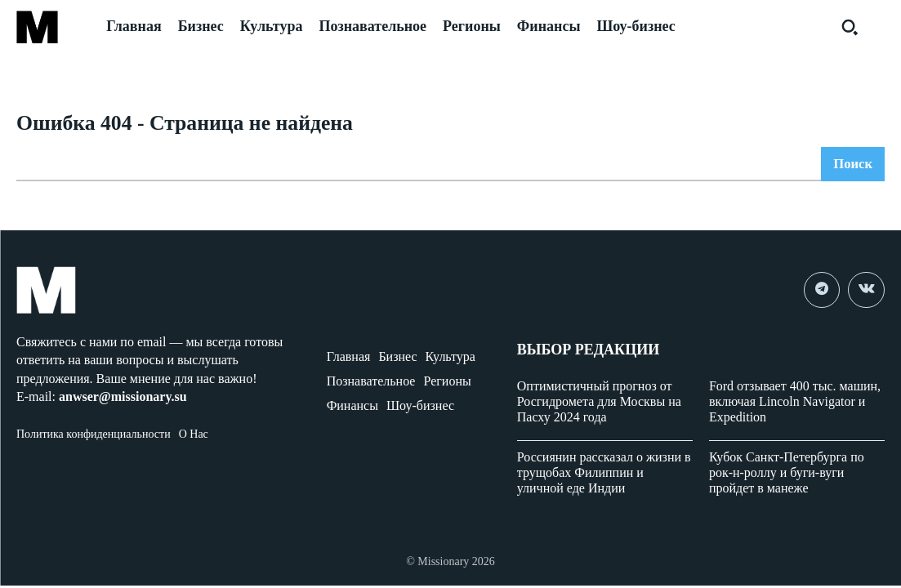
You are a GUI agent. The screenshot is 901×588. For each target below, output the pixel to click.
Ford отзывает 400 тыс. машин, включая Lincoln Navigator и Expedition (795, 403)
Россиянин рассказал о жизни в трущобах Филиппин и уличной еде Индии (604, 475)
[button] (850, 27)
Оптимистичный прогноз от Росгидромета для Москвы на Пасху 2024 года (599, 403)
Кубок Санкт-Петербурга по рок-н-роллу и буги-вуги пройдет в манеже (787, 475)
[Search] (851, 167)
